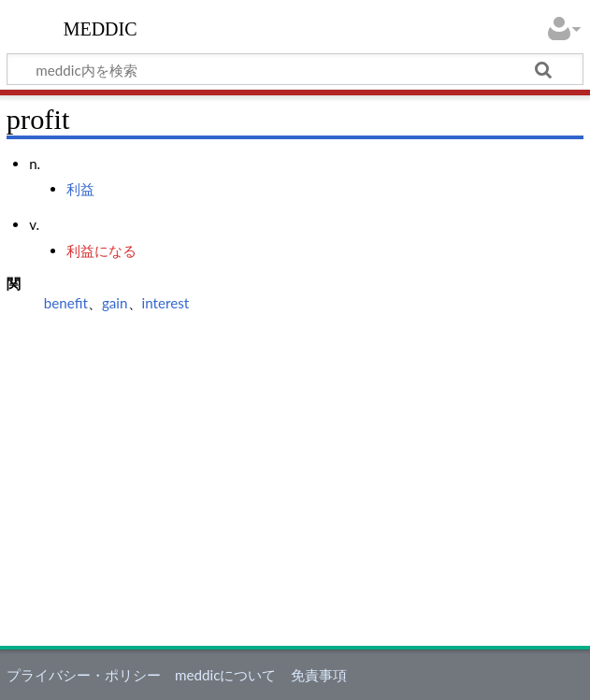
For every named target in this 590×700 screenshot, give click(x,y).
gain (115, 303)
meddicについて (225, 675)
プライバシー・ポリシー (84, 675)
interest (166, 303)
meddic (101, 27)
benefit (66, 303)
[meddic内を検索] (295, 69)
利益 (80, 189)
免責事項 (319, 675)
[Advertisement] (295, 459)
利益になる (101, 250)
